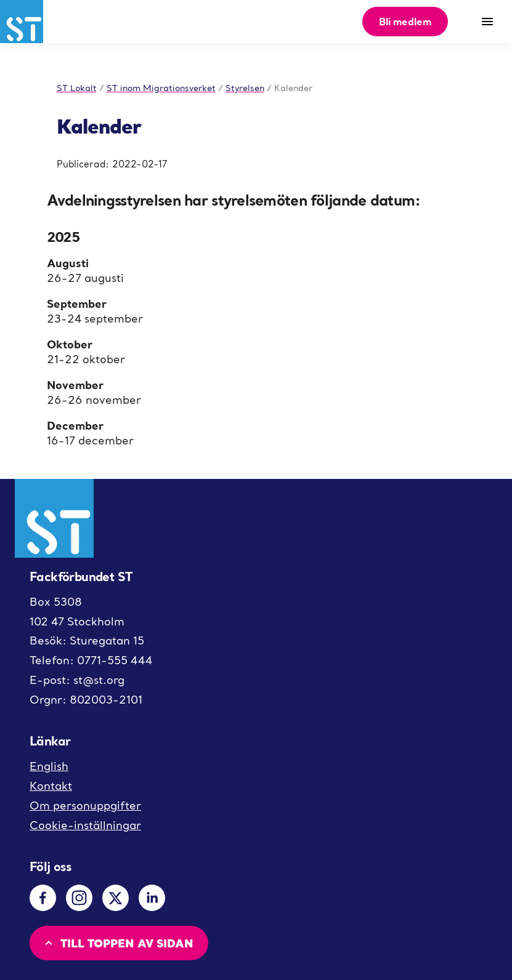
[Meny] (487, 22)
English (49, 766)
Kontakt (51, 786)
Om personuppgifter (85, 805)
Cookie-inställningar (85, 825)
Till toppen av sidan (118, 943)
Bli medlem (405, 21)
